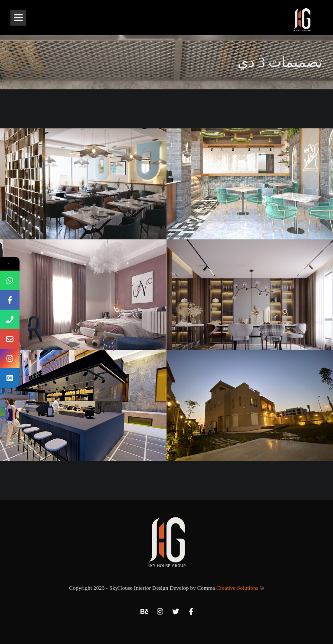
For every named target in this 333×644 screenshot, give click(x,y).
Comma (228, 588)
